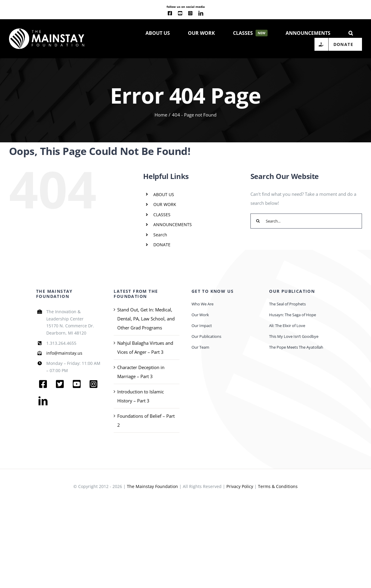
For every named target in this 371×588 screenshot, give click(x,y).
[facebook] (170, 13)
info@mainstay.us (64, 353)
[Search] (258, 221)
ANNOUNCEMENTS (173, 224)
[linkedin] (201, 13)
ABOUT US (164, 194)
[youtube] (180, 13)
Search (160, 235)
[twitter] (60, 384)
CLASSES (162, 215)
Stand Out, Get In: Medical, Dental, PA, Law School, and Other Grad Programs (146, 319)
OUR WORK (165, 204)
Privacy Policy (240, 486)
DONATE (162, 245)
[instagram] (190, 13)
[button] (351, 32)
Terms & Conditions (278, 486)
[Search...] (306, 221)
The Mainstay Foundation (152, 486)
